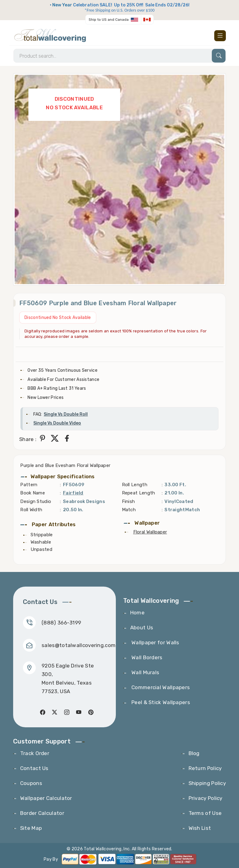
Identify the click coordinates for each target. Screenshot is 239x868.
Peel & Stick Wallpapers (160, 702)
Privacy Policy (206, 798)
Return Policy (205, 768)
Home (137, 613)
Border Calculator (42, 813)
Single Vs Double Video (57, 423)
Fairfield (73, 493)
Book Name (33, 493)
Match (129, 510)
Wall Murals (145, 672)
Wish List (200, 828)
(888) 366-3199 (61, 623)
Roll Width (31, 510)
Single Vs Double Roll (66, 414)
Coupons (31, 783)
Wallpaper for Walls (155, 642)
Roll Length (135, 485)
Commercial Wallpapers (160, 687)
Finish (129, 501)
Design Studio (36, 501)
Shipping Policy (207, 783)
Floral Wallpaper (150, 532)
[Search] (119, 56)
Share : (28, 439)
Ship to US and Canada (109, 20)
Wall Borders (146, 657)
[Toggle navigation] (220, 36)
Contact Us (34, 768)
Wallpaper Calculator (46, 798)
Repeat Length (139, 493)
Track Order (35, 753)
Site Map (31, 828)
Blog (194, 753)
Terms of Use (205, 813)
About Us (142, 627)
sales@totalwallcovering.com (79, 645)
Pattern (29, 485)
